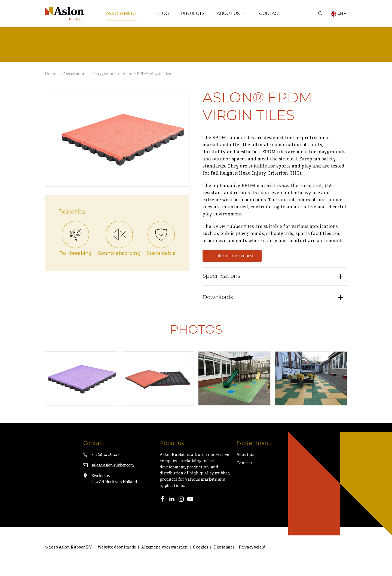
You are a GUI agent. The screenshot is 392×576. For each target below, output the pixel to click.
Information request (235, 264)
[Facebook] (163, 508)
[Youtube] (190, 508)
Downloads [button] (218, 309)
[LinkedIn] (172, 508)
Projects (193, 18)
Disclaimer (224, 555)
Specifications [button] (221, 288)
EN (339, 18)
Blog (163, 18)
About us (228, 18)
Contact (270, 18)
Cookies (201, 555)
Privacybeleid (252, 555)
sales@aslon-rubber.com (113, 473)
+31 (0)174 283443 (105, 463)
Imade (130, 555)
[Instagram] (181, 508)
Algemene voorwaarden (164, 555)
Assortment (122, 18)
